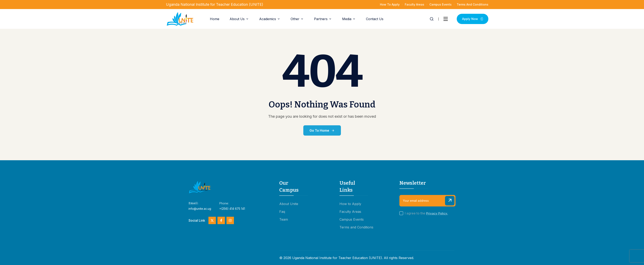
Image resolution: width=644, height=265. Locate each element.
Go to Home (322, 130)
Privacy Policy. (437, 213)
